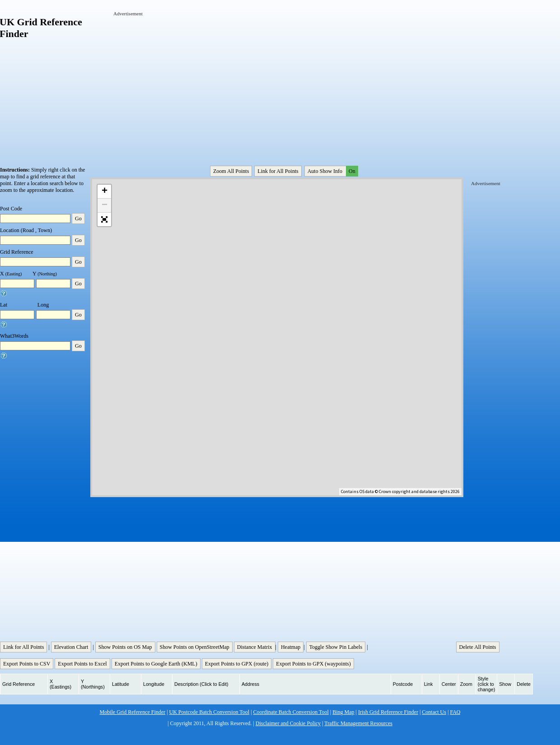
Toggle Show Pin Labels (336, 647)
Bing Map (343, 712)
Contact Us (434, 712)
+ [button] (105, 191)
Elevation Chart (71, 647)
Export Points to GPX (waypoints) (313, 664)
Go (78, 219)
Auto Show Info (332, 171)
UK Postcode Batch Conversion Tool (210, 712)
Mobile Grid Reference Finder (133, 712)
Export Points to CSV (27, 664)
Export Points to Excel (82, 664)
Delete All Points (478, 647)
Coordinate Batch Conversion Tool (291, 712)
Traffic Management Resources (358, 723)
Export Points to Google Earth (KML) (156, 664)
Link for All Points (278, 171)
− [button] (105, 205)
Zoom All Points (231, 171)
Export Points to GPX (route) (237, 664)
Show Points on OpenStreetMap (195, 647)
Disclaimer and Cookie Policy (288, 723)
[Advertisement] (194, 80)
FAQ (455, 712)
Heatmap (291, 647)
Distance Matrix (255, 647)
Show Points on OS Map (125, 647)
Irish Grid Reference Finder (388, 712)
